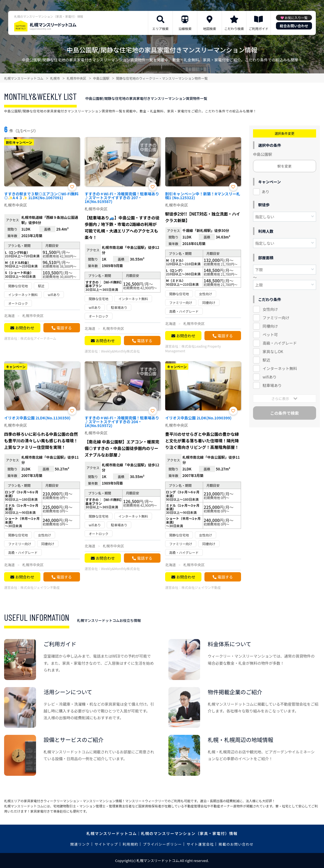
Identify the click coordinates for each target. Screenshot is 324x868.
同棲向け (270, 326)
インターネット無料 (280, 368)
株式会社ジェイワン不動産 (40, 587)
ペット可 (270, 335)
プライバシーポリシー (163, 844)
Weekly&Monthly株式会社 (120, 351)
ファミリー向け (276, 318)
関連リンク (80, 844)
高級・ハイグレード (280, 343)
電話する (64, 328)
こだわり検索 (234, 29)
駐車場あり (272, 385)
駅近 (266, 360)
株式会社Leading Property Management (193, 348)
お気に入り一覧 (296, 18)
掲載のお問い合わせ (236, 844)
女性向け (270, 309)
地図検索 (210, 29)
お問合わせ (25, 328)
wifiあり (270, 377)
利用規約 (130, 844)
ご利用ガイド (258, 29)
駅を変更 (284, 166)
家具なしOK (273, 351)
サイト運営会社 (200, 844)
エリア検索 (160, 29)
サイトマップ (106, 844)
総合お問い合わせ (294, 26)
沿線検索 (185, 29)
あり (266, 192)
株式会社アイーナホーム (38, 338)
